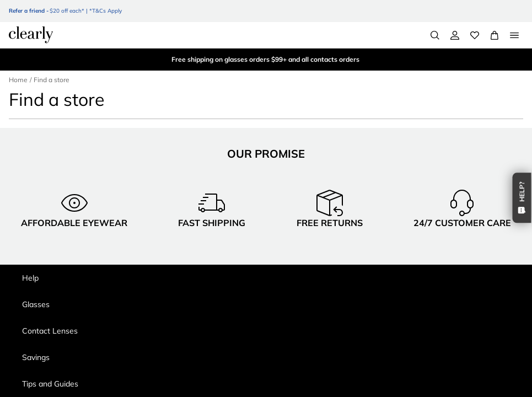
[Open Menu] (514, 35)
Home (18, 80)
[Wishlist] (475, 35)
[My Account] (455, 35)
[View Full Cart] (495, 35)
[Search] (435, 35)
